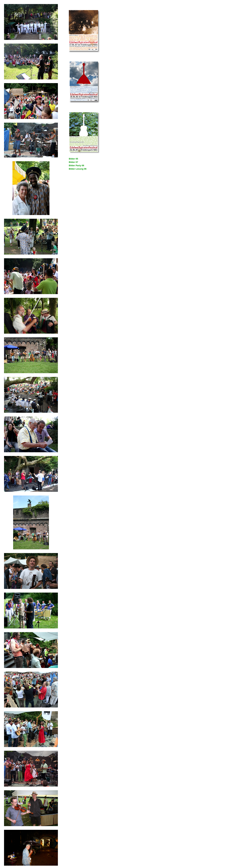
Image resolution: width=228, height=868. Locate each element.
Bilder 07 (73, 162)
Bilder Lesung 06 (78, 169)
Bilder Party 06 (76, 165)
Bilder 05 (73, 159)
